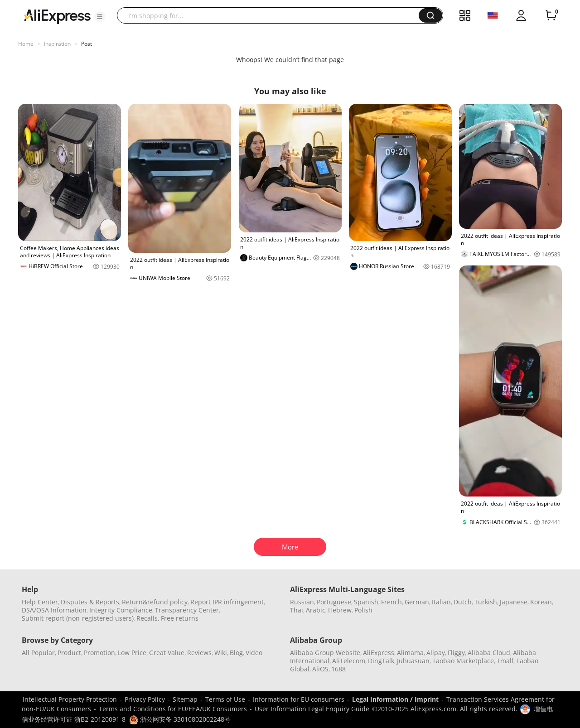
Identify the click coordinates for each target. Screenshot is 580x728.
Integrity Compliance (121, 610)
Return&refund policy (155, 602)
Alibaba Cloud (489, 653)
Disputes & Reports (90, 602)
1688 (338, 669)
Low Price (132, 653)
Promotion (99, 653)
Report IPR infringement (227, 602)
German (417, 602)
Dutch (463, 602)
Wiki (221, 653)
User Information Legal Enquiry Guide (312, 709)
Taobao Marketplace (463, 661)
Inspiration (57, 44)
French (391, 602)
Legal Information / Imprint (395, 699)
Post (87, 44)
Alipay (436, 653)
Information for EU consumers (299, 699)
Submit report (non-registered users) (78, 618)
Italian (441, 602)
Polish (363, 610)
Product (69, 653)
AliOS (320, 669)
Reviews (199, 653)
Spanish (366, 602)
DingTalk (381, 661)
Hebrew (340, 610)
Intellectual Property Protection (70, 699)
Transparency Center (187, 610)
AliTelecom (349, 661)
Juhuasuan (413, 661)
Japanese (514, 602)
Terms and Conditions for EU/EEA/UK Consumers (173, 709)
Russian (302, 602)
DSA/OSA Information (54, 610)
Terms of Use (225, 699)
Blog (236, 653)
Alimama (410, 653)
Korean (541, 602)
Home (26, 44)
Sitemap (185, 699)
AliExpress (379, 653)
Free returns (180, 618)
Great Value (167, 653)
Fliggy (456, 653)
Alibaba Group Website (325, 653)
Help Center (40, 602)
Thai (297, 610)
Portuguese (334, 602)
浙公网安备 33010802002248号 (180, 719)
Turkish (486, 602)
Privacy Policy (145, 699)
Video (254, 653)
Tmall (505, 661)
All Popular (38, 653)
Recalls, (148, 618)
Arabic (316, 610)
